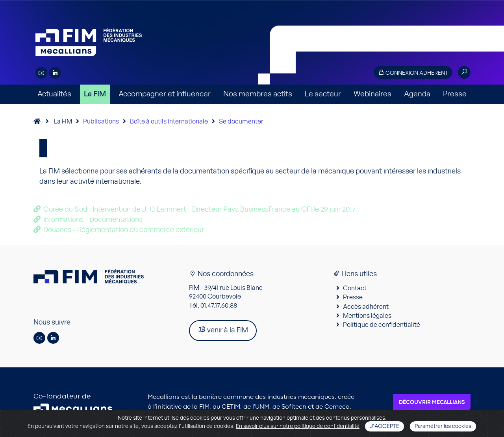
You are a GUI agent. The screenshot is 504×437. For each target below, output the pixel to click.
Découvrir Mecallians (432, 402)
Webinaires (372, 94)
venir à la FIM (223, 330)
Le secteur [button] (323, 94)
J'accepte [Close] (384, 426)
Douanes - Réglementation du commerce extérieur (124, 230)
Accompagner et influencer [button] (165, 94)
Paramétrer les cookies (443, 426)
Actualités (54, 94)
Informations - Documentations (93, 220)
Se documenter (241, 122)
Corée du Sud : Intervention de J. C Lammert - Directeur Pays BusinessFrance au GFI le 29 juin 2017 (199, 210)
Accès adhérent (366, 307)
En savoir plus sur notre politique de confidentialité (298, 426)
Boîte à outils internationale (169, 122)
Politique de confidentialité (382, 325)
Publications (101, 122)
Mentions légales (367, 316)
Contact (355, 288)
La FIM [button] (95, 94)
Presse (455, 94)
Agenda (417, 94)
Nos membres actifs (258, 94)
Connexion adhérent (413, 73)
